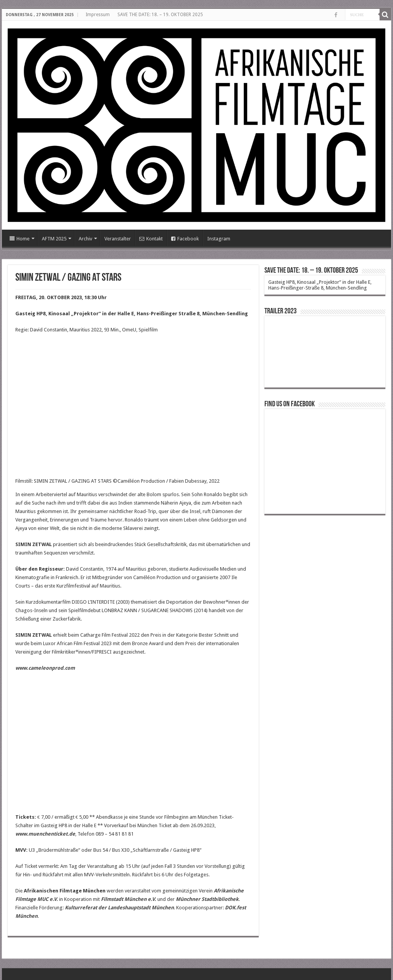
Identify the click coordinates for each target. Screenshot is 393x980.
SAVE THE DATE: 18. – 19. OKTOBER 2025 (160, 15)
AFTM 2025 (54, 239)
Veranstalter (118, 239)
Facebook (185, 239)
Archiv (85, 239)
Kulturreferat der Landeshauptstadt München (119, 908)
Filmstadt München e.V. (129, 899)
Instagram (219, 239)
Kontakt (151, 239)
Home (20, 239)
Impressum (98, 15)
